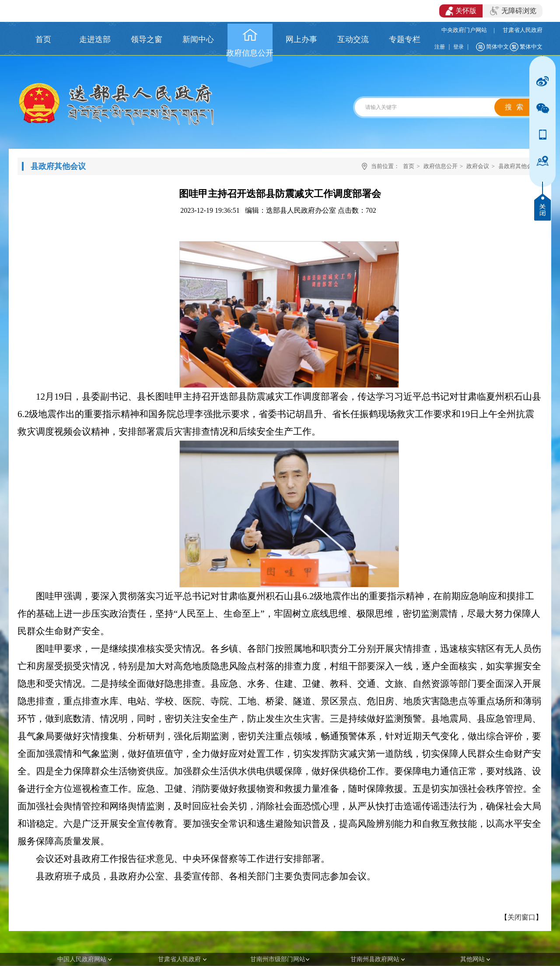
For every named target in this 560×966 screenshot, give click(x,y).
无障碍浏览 (513, 11)
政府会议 (478, 166)
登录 (458, 47)
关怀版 (461, 11)
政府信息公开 (441, 166)
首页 (409, 166)
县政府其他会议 (518, 166)
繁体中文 (531, 47)
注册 (440, 47)
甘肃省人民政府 (523, 30)
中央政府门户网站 (464, 30)
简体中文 (497, 47)
